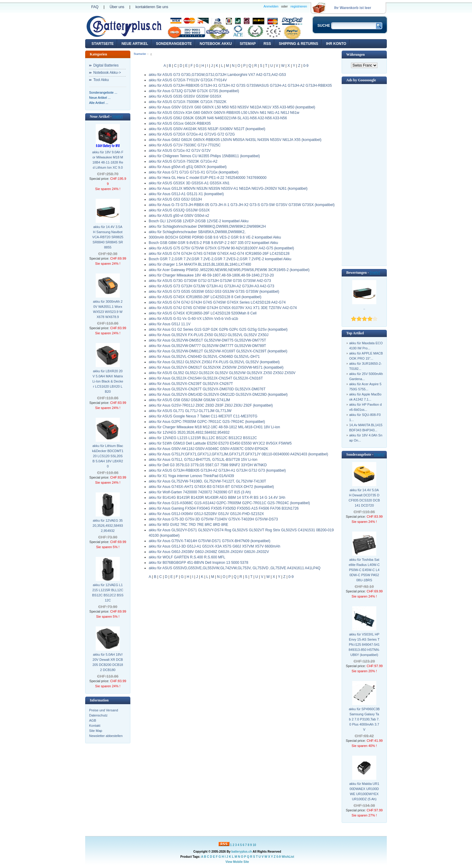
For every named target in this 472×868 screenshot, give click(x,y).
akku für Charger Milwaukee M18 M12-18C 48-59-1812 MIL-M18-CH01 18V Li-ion (214, 427)
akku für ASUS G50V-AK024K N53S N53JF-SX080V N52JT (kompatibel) (207, 129)
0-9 (306, 66)
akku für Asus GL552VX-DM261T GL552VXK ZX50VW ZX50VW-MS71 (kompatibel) (216, 367)
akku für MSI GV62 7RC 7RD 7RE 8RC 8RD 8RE (188, 525)
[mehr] (117, 117)
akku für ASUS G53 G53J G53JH (175, 199)
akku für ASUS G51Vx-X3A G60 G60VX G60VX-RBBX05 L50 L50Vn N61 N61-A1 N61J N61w (224, 113)
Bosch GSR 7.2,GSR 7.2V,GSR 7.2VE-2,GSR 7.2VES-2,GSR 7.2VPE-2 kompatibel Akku (220, 259)
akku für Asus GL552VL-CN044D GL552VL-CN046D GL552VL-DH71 (204, 357)
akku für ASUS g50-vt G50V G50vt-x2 (179, 216)
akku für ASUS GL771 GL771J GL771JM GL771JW (190, 411)
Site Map (96, 731)
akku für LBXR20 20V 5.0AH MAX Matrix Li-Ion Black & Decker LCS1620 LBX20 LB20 (108, 381)
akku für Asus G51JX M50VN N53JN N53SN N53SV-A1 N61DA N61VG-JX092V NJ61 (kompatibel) (228, 189)
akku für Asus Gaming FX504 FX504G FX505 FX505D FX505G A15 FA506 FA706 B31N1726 (224, 508)
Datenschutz (98, 715)
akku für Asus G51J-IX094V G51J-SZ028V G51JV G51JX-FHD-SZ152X (206, 514)
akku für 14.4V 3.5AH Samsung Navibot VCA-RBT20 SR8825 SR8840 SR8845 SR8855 (108, 237)
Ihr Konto (336, 44)
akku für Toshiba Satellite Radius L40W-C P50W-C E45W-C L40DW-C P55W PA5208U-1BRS (364, 570)
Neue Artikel (135, 44)
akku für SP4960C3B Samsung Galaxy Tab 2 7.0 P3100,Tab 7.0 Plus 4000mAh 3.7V (364, 719)
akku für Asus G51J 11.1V (170, 324)
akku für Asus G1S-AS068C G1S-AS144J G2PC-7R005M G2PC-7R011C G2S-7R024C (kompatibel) (229, 503)
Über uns (117, 7)
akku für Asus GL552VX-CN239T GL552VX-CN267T (191, 384)
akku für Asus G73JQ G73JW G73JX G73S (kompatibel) (194, 91)
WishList (288, 857)
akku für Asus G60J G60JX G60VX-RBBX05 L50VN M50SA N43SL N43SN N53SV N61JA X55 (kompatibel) (235, 140)
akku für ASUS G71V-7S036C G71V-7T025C (185, 145)
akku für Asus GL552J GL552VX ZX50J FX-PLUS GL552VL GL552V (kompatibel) (214, 362)
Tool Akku (101, 80)
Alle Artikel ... (99, 103)
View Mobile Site (237, 862)
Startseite (103, 44)
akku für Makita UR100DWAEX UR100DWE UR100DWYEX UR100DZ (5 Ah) (364, 791)
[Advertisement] (364, 174)
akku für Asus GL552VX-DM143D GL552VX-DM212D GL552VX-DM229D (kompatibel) (218, 395)
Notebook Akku (216, 44)
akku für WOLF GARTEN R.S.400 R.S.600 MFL (187, 557)
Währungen (355, 55)
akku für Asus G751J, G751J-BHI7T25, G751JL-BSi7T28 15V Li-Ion (203, 460)
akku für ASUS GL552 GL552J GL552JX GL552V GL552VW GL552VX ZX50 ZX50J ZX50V (222, 373)
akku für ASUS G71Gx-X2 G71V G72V (180, 151)
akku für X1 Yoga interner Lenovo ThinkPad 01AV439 (191, 476)
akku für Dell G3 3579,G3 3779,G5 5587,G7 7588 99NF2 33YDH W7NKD (208, 465)
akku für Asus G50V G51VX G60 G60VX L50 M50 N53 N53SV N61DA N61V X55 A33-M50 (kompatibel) (232, 107)
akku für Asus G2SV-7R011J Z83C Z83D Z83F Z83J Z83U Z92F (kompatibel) (211, 405)
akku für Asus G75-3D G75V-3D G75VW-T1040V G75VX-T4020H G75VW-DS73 (213, 519)
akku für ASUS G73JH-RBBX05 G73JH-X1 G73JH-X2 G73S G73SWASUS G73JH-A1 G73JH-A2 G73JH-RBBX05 (240, 86)
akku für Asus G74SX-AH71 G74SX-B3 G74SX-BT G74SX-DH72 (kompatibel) (211, 487)
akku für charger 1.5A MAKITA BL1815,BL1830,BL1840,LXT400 (200, 264)
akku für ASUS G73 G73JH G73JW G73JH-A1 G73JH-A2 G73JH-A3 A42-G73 (211, 286)
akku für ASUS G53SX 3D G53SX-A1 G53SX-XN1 (189, 183)
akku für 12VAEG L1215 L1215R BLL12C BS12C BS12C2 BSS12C (108, 593)
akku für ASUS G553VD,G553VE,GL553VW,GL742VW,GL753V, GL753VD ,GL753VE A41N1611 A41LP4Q (235, 568)
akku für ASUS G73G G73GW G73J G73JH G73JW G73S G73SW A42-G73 (210, 281)
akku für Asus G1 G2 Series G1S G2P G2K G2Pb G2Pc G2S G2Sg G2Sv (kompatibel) (218, 329)
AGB (93, 720)
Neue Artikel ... (100, 98)
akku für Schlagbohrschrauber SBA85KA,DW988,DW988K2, (197, 232)
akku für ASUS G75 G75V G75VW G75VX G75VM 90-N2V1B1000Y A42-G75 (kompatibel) (221, 248)
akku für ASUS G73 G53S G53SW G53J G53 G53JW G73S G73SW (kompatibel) (214, 292)
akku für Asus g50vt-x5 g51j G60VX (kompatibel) (188, 167)
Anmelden (271, 6)
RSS (267, 44)
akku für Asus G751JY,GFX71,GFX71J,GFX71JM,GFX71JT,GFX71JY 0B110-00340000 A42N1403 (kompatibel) (238, 454)
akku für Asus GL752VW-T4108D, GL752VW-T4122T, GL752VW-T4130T (207, 481)
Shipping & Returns (298, 44)
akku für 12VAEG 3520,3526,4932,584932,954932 (108, 526)
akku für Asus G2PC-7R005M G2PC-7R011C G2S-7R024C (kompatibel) (207, 422)
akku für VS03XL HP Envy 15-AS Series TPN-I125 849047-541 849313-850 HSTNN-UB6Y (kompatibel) (364, 645)
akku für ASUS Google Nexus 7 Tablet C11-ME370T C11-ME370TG (203, 416)
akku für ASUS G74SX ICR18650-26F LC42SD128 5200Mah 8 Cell (203, 313)
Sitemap (248, 44)
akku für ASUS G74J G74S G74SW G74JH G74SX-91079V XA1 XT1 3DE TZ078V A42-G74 (223, 308)
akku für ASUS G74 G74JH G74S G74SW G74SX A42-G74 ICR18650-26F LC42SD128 (219, 254)
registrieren (299, 6)
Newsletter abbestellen (106, 736)
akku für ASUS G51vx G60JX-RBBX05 (180, 123)
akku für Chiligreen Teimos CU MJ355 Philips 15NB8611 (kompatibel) (204, 156)
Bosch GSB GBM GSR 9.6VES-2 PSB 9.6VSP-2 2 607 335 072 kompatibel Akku (213, 243)
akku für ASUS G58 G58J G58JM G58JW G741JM (189, 400)
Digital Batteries (106, 65)
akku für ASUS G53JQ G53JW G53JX (179, 210)
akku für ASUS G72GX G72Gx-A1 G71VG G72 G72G (192, 134)
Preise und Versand (104, 710)
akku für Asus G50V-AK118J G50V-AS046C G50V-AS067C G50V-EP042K (208, 449)
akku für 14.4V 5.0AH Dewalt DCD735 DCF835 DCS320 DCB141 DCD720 (364, 498)
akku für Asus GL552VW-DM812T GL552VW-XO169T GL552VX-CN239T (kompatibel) (218, 351)
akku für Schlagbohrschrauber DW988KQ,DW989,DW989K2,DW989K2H (207, 226)
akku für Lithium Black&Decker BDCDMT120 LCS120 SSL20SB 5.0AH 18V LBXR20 (108, 456)
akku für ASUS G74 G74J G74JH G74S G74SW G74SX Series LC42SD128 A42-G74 (217, 302)
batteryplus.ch (242, 852)
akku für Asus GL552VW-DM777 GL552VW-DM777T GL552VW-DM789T (207, 346)
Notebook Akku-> (107, 73)
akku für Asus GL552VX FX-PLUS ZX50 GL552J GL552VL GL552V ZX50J (209, 335)
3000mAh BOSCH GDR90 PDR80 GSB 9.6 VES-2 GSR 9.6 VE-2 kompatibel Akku (215, 237)
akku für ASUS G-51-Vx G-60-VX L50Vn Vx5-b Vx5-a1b (193, 319)
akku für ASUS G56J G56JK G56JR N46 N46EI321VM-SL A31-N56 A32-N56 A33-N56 (218, 118)
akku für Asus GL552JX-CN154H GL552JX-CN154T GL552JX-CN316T (206, 378)
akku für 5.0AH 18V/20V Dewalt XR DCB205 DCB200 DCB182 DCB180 (108, 662)
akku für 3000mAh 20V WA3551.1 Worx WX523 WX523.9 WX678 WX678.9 (108, 309)
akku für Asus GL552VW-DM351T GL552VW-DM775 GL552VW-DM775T (207, 340)
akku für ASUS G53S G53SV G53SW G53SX (185, 96)
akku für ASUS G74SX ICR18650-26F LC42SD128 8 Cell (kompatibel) (205, 297)
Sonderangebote (174, 44)
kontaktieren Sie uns (152, 7)
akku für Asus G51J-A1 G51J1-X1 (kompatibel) (186, 194)
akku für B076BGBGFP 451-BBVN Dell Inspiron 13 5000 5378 (199, 563)
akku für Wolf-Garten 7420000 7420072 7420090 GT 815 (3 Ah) (200, 492)
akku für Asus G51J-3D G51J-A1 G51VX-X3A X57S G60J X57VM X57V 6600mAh (214, 546)
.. (364, 308)
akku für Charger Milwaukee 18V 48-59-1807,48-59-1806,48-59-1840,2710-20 (211, 275)
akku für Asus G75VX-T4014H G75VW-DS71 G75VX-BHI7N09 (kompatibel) (210, 541)
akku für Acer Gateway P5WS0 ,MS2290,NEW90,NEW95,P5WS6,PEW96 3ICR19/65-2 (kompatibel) (229, 270)
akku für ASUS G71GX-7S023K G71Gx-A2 (183, 161)
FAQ (95, 7)
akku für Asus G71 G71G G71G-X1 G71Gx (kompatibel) (194, 172)
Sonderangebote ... (103, 92)
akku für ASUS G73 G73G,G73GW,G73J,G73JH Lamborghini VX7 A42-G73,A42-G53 (217, 75)
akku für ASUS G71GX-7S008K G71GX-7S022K (188, 102)
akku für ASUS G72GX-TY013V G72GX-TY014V (188, 80)
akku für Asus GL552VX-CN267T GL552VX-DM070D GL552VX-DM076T (207, 389)
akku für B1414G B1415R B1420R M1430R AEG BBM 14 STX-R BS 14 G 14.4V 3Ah (217, 498)
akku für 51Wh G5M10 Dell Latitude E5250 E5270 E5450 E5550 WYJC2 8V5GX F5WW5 (220, 443)
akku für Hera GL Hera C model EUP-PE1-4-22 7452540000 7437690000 (208, 178)
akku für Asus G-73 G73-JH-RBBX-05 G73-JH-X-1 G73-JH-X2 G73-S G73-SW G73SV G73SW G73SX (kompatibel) (242, 205)
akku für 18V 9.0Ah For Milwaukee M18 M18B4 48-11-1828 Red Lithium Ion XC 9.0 (108, 160)
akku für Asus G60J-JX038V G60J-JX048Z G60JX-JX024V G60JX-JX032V (209, 552)
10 (254, 845)
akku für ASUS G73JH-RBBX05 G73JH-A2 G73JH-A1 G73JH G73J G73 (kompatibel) (217, 470)
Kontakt (95, 726)
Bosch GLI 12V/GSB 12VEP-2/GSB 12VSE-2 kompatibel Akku (199, 221)
